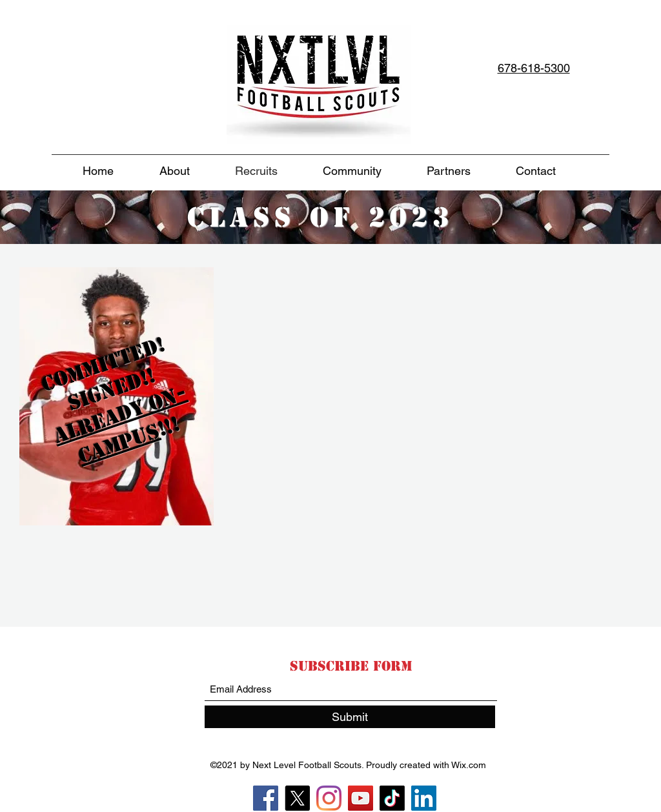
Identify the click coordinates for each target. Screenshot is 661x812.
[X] (297, 798)
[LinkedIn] (424, 798)
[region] (115, 421)
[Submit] (350, 717)
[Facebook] (266, 798)
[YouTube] (361, 798)
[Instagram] (329, 798)
